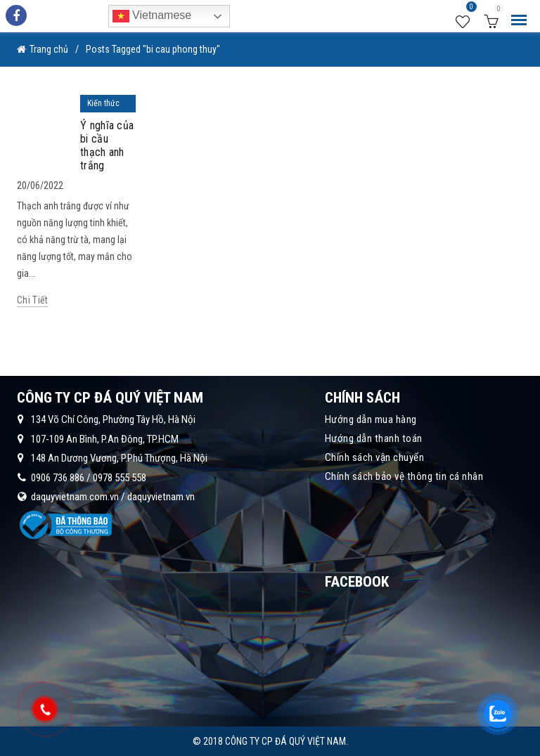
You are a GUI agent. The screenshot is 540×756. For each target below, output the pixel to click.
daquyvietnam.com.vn (75, 497)
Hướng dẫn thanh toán (374, 438)
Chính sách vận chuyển (375, 457)
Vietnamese (152, 16)
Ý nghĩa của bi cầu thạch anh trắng (107, 146)
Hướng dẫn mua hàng (371, 419)
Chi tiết (32, 300)
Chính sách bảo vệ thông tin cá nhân (404, 476)
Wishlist (470, 9)
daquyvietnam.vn (161, 497)
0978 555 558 (120, 478)
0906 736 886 (58, 478)
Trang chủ (49, 49)
